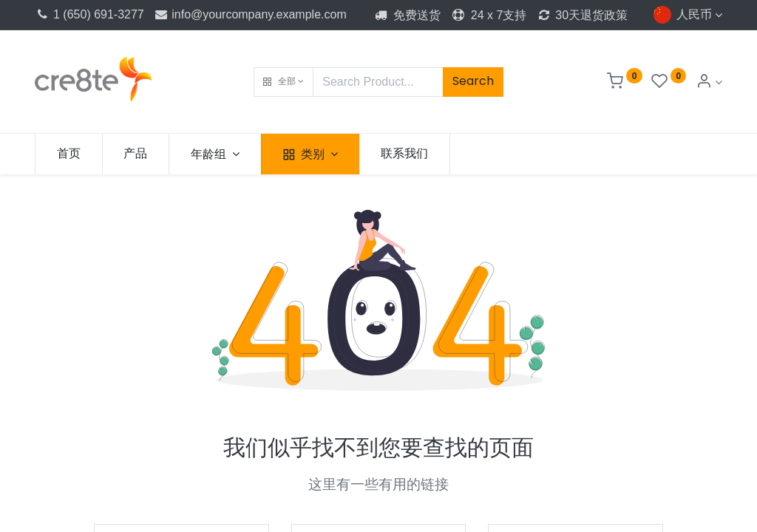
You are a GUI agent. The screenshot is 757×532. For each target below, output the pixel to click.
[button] (284, 82)
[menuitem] (69, 154)
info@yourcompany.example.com (250, 14)
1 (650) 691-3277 (89, 14)
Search (473, 81)
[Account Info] (709, 82)
